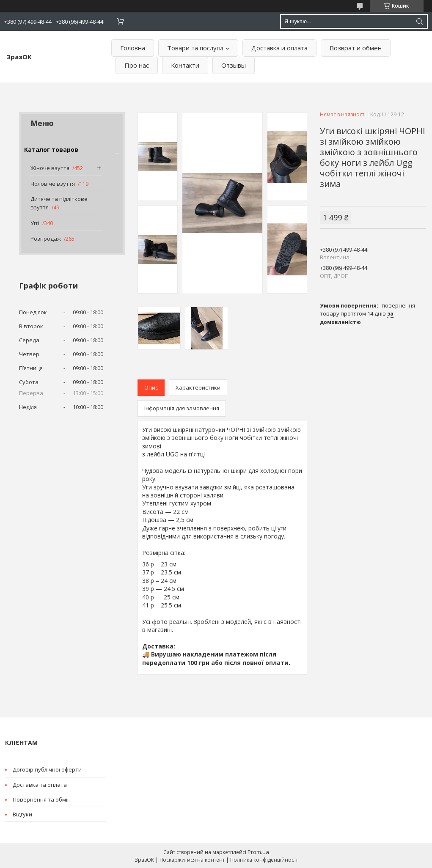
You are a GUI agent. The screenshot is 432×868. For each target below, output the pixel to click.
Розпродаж (46, 239)
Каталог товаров (51, 150)
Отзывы (234, 65)
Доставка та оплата (40, 785)
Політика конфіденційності (264, 860)
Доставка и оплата (279, 48)
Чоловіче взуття (53, 184)
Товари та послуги (195, 48)
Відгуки (22, 814)
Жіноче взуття (50, 168)
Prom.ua (258, 852)
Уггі (35, 223)
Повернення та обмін (42, 799)
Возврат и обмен (356, 48)
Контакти (185, 65)
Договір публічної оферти (47, 769)
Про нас (137, 65)
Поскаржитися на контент (192, 860)
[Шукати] (419, 21)
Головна (133, 48)
